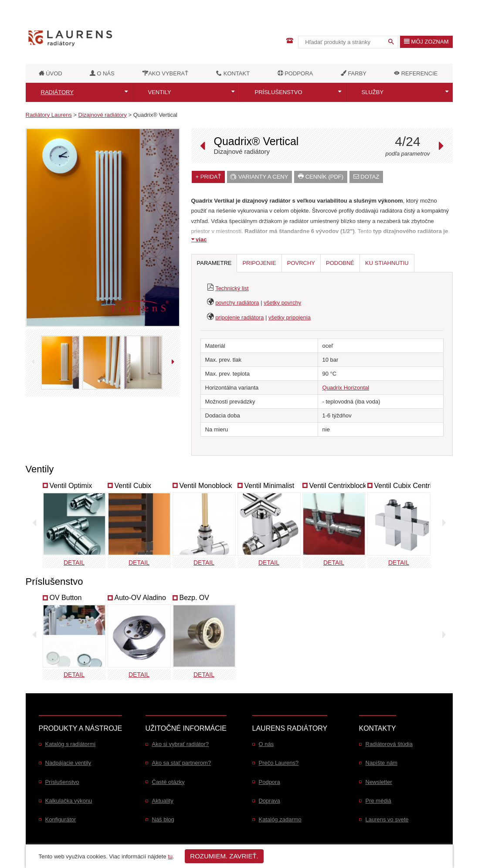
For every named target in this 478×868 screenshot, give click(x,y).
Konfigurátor (61, 819)
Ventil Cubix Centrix (405, 486)
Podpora (270, 782)
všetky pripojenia (290, 317)
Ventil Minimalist (270, 486)
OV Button (66, 598)
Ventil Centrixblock (338, 486)
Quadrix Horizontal (346, 388)
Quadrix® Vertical (155, 115)
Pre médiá (378, 801)
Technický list (232, 288)
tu (170, 856)
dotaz (366, 177)
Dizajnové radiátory (103, 115)
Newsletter (379, 782)
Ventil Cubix (133, 486)
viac (199, 239)
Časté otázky (168, 782)
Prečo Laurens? (279, 763)
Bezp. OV (194, 598)
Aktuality (163, 801)
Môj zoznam (426, 42)
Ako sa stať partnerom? (182, 763)
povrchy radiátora (237, 303)
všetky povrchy (282, 303)
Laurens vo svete (387, 819)
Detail (74, 563)
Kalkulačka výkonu (69, 801)
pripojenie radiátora (239, 317)
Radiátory (57, 92)
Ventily (160, 92)
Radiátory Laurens (49, 115)
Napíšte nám (382, 763)
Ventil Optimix (71, 486)
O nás (266, 744)
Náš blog (163, 819)
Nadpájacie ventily (68, 763)
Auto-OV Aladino (140, 598)
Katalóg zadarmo (280, 819)
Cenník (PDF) (321, 177)
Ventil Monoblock (206, 486)
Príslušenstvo (279, 92)
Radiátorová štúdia (389, 744)
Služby (373, 92)
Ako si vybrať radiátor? (181, 744)
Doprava (270, 801)
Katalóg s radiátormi (71, 744)
